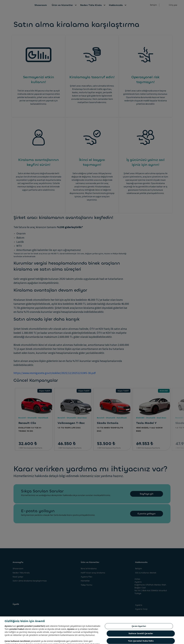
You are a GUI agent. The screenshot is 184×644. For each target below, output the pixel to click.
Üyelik (16, 604)
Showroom (41, 5)
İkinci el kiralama (89, 569)
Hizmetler (85, 581)
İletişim (153, 5)
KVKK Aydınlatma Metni (54, 623)
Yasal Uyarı (72, 624)
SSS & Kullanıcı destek (146, 573)
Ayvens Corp (141, 609)
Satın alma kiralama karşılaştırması (30, 581)
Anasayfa (18, 562)
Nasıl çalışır (18, 577)
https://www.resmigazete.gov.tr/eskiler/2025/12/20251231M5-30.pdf (55, 373)
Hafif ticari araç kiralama (93, 573)
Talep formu (87, 585)
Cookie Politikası (87, 624)
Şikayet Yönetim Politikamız (107, 624)
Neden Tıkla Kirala (91, 5)
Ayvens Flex (87, 577)
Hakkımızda (116, 5)
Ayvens (139, 605)
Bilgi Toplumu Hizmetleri (33, 624)
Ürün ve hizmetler (62, 5)
